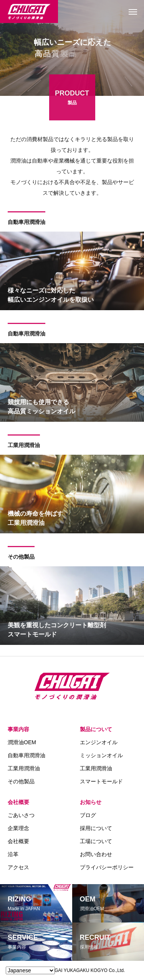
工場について (96, 841)
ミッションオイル (101, 755)
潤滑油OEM (22, 742)
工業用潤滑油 (24, 446)
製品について (96, 729)
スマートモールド (101, 781)
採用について (96, 828)
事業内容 (18, 729)
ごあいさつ (21, 815)
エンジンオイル (99, 742)
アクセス (18, 867)
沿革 (13, 854)
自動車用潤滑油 (26, 223)
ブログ (88, 815)
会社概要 (18, 802)
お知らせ (91, 802)
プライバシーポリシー (107, 867)
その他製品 (21, 557)
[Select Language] (30, 970)
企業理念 (18, 828)
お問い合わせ (96, 854)
